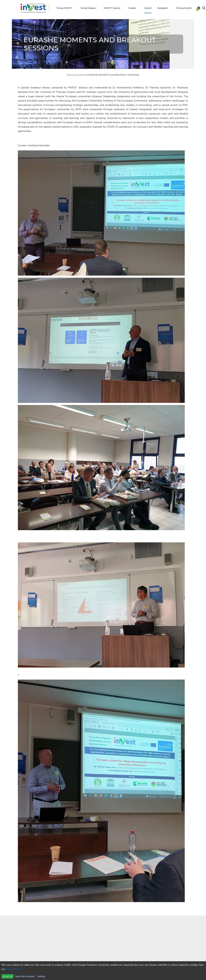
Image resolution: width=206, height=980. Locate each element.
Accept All (7, 976)
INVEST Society (112, 8)
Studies (132, 8)
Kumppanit (163, 8)
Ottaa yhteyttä (184, 8)
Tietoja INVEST (64, 8)
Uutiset (148, 8)
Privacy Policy (14, 969)
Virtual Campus (88, 8)
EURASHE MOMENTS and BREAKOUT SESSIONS (113, 75)
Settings (41, 976)
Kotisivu (71, 75)
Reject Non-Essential (25, 976)
